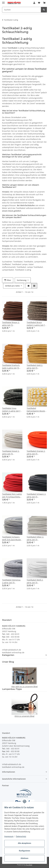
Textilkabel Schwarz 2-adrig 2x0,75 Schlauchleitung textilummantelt (36, 495)
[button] (34, 3)
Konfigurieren (24, 851)
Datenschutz (21, 836)
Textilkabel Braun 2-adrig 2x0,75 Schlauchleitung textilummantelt (11, 324)
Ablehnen (24, 858)
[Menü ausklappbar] (3, 2)
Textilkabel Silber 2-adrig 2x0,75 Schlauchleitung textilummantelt (35, 538)
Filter (8, 280)
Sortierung (22, 280)
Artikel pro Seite (12, 286)
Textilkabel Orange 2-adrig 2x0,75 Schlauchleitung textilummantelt (36, 453)
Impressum (9, 836)
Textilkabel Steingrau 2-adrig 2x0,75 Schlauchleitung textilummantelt (11, 581)
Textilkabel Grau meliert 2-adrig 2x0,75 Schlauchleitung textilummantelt (12, 410)
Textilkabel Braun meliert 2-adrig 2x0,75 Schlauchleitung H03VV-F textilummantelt (36, 324)
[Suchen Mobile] (22, 10)
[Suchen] (44, 10)
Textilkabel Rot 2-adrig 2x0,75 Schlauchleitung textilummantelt (12, 495)
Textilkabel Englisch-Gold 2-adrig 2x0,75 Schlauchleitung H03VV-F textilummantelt (11, 367)
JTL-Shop (29, 865)
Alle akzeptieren (24, 843)
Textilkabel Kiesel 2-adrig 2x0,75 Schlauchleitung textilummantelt (11, 453)
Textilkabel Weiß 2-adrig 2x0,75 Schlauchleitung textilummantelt (35, 581)
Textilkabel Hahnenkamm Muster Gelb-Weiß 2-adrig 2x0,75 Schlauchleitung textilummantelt (37, 410)
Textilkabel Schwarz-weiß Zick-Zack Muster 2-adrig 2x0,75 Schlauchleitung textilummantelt (12, 538)
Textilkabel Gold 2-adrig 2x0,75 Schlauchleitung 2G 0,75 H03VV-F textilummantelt (35, 367)
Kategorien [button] (8, 655)
